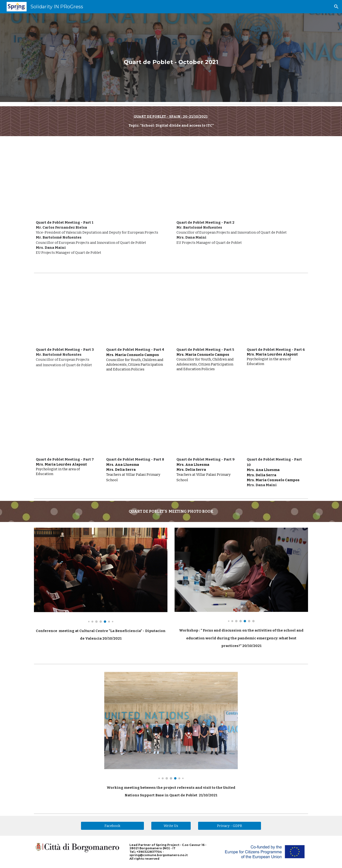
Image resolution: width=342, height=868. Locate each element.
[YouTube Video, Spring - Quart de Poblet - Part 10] (276, 422)
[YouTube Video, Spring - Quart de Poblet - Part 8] (136, 422)
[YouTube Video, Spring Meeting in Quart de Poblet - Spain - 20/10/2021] (101, 179)
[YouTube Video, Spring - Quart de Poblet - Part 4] (136, 312)
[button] (336, 7)
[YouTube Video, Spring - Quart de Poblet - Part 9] (206, 422)
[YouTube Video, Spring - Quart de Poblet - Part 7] (66, 422)
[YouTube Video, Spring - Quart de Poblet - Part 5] (206, 312)
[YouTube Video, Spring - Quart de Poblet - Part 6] (276, 312)
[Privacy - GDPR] (229, 826)
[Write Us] (171, 826)
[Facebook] (112, 826)
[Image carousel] (101, 575)
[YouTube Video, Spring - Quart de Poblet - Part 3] (66, 312)
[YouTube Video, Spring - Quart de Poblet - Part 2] (241, 179)
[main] (171, 58)
